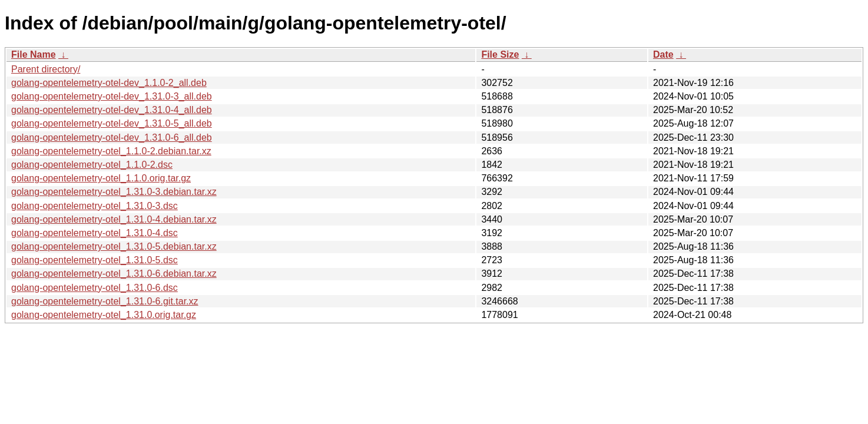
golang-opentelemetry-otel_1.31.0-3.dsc (95, 206)
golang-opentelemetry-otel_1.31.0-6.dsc (95, 288)
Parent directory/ (46, 69)
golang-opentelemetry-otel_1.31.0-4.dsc (95, 233)
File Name (34, 54)
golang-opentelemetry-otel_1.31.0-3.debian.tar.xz (114, 192)
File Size (500, 54)
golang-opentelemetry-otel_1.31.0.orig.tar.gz (104, 315)
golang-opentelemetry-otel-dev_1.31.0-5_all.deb (112, 123)
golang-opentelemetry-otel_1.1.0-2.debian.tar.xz (111, 151)
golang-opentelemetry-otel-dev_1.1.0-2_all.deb (109, 83)
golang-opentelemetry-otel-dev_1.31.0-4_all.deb (112, 110)
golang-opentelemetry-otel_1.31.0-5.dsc (95, 260)
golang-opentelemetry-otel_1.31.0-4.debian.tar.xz (114, 219)
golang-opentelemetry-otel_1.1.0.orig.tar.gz (101, 178)
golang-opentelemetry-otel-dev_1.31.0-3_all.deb (112, 96)
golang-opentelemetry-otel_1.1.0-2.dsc (92, 165)
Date (663, 54)
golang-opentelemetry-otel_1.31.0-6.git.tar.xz (105, 301)
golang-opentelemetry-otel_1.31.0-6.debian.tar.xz (114, 274)
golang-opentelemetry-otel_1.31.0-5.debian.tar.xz (114, 246)
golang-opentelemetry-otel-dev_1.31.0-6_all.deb (112, 138)
